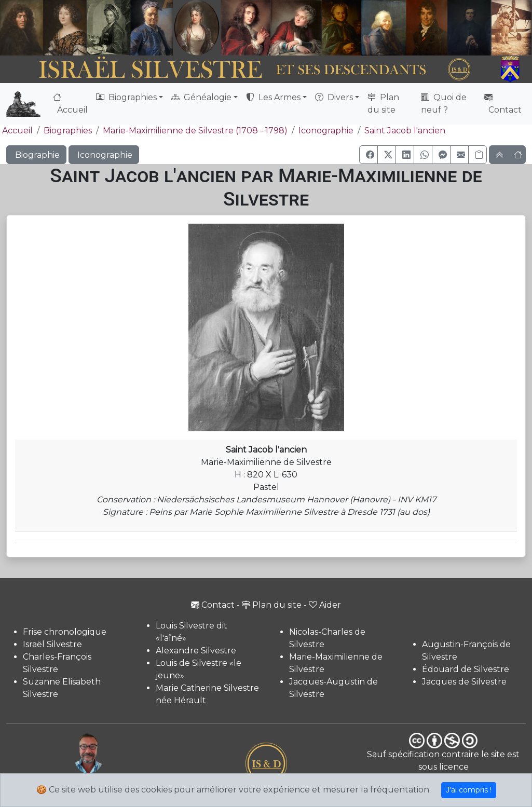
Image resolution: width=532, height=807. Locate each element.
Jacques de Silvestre (464, 682)
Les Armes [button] (273, 97)
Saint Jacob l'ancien (405, 131)
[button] (369, 155)
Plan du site (383, 104)
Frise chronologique (65, 632)
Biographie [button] (36, 155)
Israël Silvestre (52, 644)
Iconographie (326, 131)
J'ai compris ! (469, 790)
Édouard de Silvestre (466, 669)
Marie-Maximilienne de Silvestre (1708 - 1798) (195, 131)
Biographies (68, 131)
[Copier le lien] (478, 155)
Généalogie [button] (201, 97)
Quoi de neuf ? (444, 104)
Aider (325, 605)
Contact (503, 104)
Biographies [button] (126, 97)
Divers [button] (334, 97)
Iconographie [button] (104, 155)
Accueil (70, 104)
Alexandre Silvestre (196, 651)
